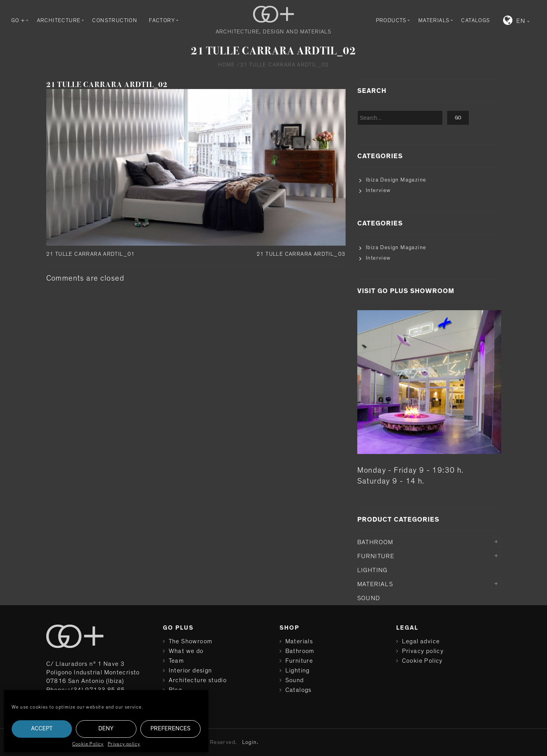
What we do (186, 651)
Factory (162, 21)
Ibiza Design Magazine (396, 180)
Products (391, 21)
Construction (115, 21)
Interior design (190, 670)
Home (227, 65)
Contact (181, 700)
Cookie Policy (88, 744)
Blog (176, 690)
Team (177, 661)
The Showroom (191, 641)
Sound (369, 598)
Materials (434, 21)
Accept (42, 729)
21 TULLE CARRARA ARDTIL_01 (91, 254)
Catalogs (475, 21)
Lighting (372, 570)
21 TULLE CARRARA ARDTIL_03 (301, 254)
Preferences (170, 729)
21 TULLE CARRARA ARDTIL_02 (107, 85)
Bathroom (375, 542)
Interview (378, 190)
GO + (18, 21)
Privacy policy (124, 744)
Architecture (59, 21)
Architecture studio (198, 680)
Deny (106, 729)
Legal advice (421, 641)
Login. (250, 742)
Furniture (376, 556)
